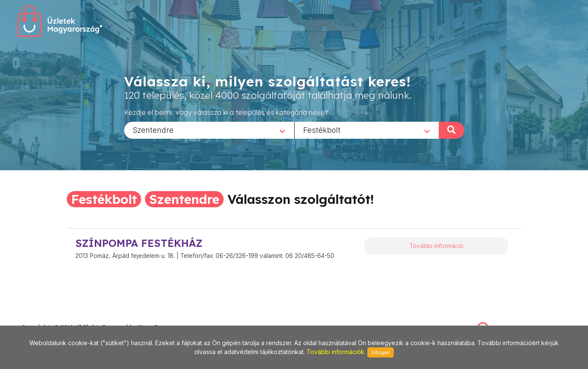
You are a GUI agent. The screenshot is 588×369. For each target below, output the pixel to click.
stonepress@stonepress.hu (55, 318)
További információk (335, 352)
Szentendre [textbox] (153, 130)
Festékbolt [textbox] (322, 130)
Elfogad (381, 352)
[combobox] (209, 130)
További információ (436, 246)
